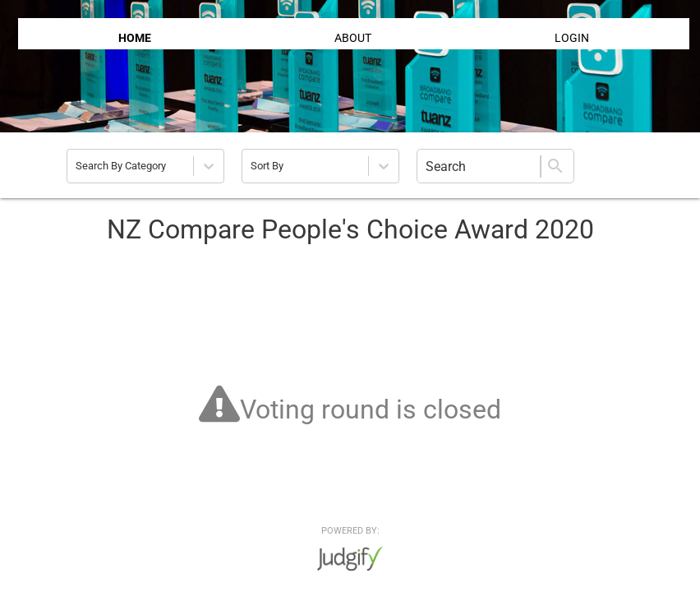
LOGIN (572, 38)
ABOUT (353, 38)
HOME (135, 38)
